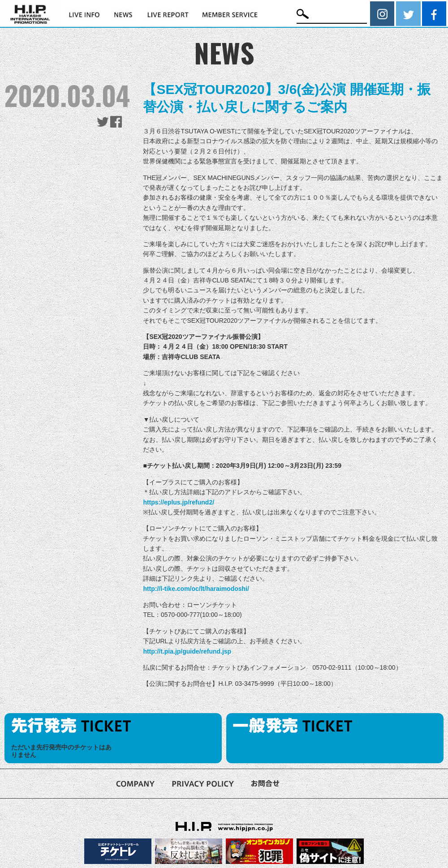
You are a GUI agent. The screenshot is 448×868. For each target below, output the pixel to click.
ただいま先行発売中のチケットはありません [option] (61, 751)
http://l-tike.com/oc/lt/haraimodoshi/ (196, 589)
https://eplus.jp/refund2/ (179, 502)
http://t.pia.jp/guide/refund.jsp (187, 651)
